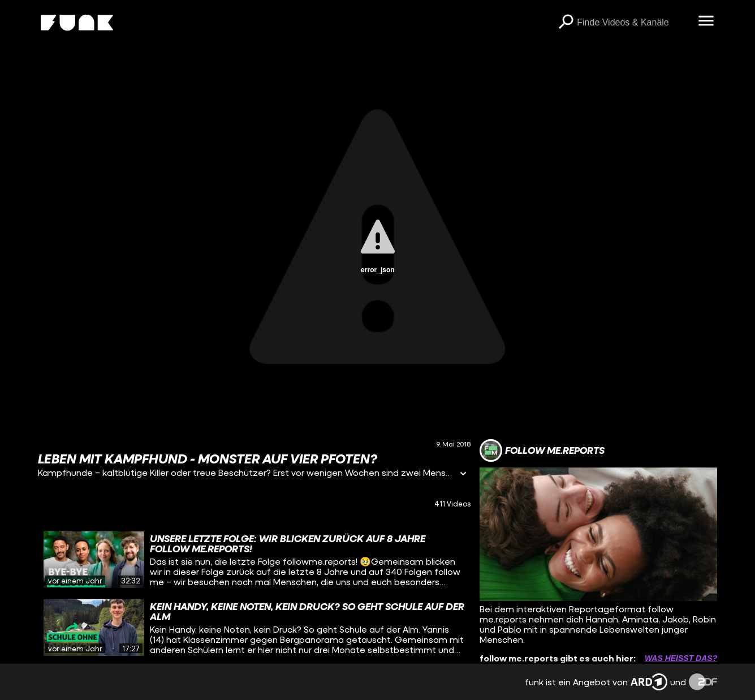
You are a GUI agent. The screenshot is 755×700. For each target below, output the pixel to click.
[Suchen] (566, 23)
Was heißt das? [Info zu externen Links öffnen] (681, 658)
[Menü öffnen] (706, 22)
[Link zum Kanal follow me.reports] (542, 450)
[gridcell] (254, 560)
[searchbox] (633, 23)
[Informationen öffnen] (463, 474)
